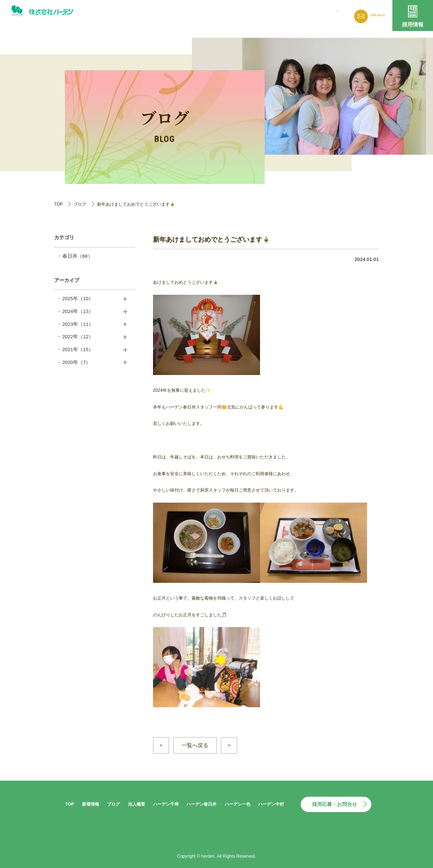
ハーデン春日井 (202, 804)
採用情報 (413, 24)
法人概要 (288, 14)
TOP (59, 204)
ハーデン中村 (271, 804)
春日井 (78, 256)
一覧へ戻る (195, 745)
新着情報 (231, 14)
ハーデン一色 (238, 804)
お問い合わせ (372, 16)
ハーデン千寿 (166, 804)
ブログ (260, 14)
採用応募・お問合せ (335, 804)
